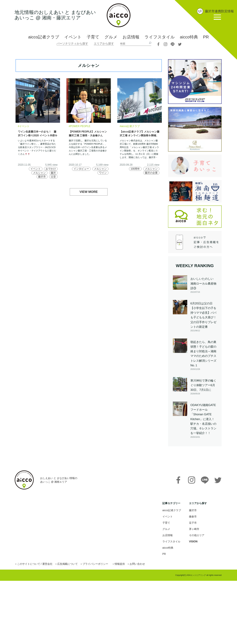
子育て (93, 37)
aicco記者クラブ (44, 37)
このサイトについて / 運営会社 (35, 565)
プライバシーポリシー (96, 565)
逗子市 (193, 524)
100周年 (135, 169)
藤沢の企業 (151, 173)
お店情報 (131, 37)
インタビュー (81, 169)
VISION (193, 542)
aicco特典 (189, 37)
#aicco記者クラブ (130, 126)
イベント (73, 37)
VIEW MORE (89, 192)
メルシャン (39, 173)
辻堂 (53, 177)
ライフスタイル (160, 37)
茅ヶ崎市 (194, 530)
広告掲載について (68, 565)
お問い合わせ (137, 565)
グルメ (111, 37)
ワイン (103, 173)
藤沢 (53, 173)
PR (206, 37)
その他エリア (197, 536)
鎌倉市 (193, 517)
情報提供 (120, 565)
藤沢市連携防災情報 (219, 11)
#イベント (24, 126)
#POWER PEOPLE (80, 126)
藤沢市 (42, 177)
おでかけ (51, 169)
